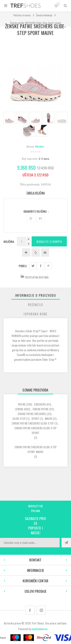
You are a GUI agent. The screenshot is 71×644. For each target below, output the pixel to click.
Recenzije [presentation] (36, 305)
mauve (49, 418)
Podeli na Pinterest (48, 266)
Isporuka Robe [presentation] (35, 314)
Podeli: (23, 266)
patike (22, 404)
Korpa (58, 4)
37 (31, 218)
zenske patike (41, 409)
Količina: (9, 241)
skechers (40, 404)
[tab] (36, 295)
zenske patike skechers (32, 414)
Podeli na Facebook (41, 266)
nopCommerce (40, 629)
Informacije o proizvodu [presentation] (36, 295)
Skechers (40, 146)
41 (40, 218)
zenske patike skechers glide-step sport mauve (36, 449)
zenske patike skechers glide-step (33, 423)
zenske (19, 409)
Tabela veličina (36, 193)
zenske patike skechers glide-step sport (36, 430)
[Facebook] (30, 610)
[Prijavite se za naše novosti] (30, 543)
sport (35, 418)
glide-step (19, 418)
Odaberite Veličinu (35, 211)
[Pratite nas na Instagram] (41, 610)
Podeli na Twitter (33, 266)
